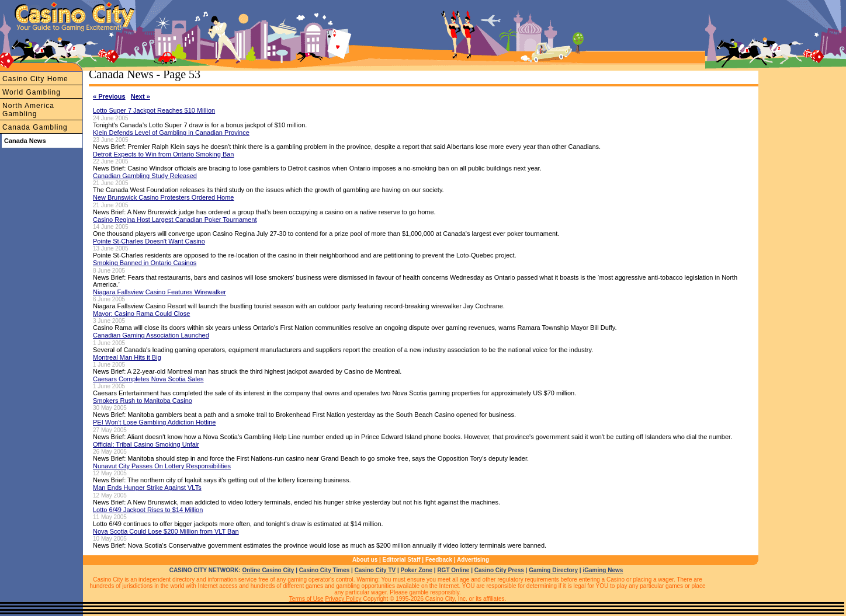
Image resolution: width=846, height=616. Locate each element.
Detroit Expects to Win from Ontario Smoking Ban (163, 154)
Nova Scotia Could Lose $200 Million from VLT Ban (166, 531)
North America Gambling (28, 110)
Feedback (439, 560)
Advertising (473, 560)
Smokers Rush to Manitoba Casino (143, 401)
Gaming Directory (553, 570)
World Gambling (32, 92)
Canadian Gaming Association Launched (151, 335)
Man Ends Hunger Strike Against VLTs (147, 488)
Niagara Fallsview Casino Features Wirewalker (160, 292)
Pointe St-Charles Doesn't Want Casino (149, 241)
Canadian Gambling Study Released (145, 176)
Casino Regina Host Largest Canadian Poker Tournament (175, 220)
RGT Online (453, 570)
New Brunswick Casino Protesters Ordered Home (163, 197)
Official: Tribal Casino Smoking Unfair (146, 444)
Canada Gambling (35, 127)
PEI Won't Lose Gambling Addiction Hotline (154, 422)
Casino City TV (375, 570)
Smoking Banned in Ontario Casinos (145, 263)
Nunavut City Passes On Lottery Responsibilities (162, 466)
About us (365, 560)
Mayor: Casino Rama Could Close (141, 314)
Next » (141, 96)
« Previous (109, 96)
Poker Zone (417, 570)
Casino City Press (499, 570)
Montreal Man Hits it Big (127, 357)
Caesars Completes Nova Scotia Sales (148, 379)
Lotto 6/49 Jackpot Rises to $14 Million (148, 510)
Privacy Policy (343, 599)
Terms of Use (306, 599)
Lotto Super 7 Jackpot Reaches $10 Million (154, 110)
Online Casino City (268, 570)
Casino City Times (325, 570)
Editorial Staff (402, 560)
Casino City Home (35, 79)
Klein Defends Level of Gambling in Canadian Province (171, 133)
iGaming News (603, 570)
